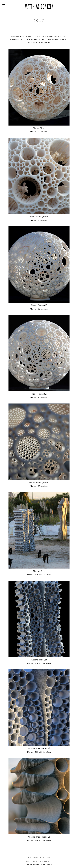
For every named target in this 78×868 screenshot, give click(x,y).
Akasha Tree (39, 571)
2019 (38, 36)
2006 (49, 39)
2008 (38, 39)
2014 (65, 36)
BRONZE (35, 42)
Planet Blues (39, 128)
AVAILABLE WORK (18, 36)
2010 (28, 39)
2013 (12, 39)
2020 (33, 36)
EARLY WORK (45, 42)
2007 (43, 39)
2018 (44, 36)
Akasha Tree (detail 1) (39, 748)
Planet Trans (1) (39, 305)
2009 (33, 39)
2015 (59, 36)
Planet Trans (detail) (39, 482)
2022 (28, 36)
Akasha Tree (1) (39, 660)
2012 (17, 39)
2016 (54, 36)
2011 (22, 39)
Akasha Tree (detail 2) (39, 837)
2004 (59, 39)
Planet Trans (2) (39, 394)
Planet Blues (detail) (39, 217)
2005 (54, 39)
